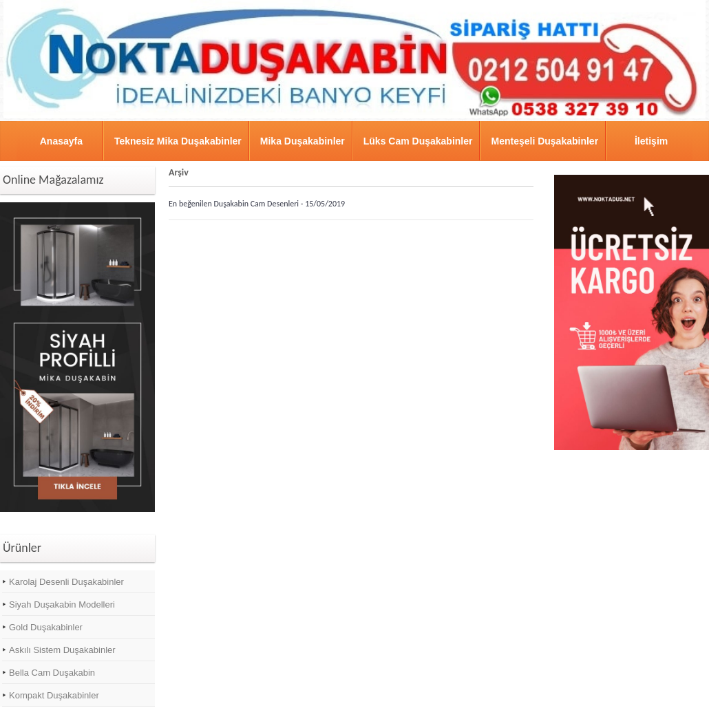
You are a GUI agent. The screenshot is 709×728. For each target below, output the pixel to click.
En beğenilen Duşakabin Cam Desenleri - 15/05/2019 (257, 204)
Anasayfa (61, 141)
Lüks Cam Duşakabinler (418, 141)
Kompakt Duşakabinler (54, 695)
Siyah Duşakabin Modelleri (62, 604)
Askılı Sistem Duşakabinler (62, 650)
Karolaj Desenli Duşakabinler (66, 582)
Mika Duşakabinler (303, 141)
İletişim (651, 141)
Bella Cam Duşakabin (52, 673)
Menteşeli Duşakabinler (544, 141)
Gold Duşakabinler (46, 627)
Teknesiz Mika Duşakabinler (178, 141)
